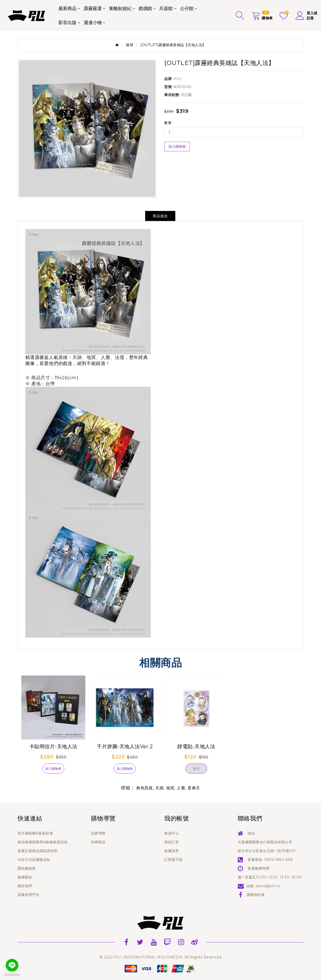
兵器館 (166, 9)
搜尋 (130, 45)
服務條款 (25, 877)
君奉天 (194, 788)
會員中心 (172, 833)
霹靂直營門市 (28, 895)
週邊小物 (93, 23)
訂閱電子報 (173, 860)
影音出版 (67, 23)
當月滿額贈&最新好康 (35, 833)
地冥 (170, 788)
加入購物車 (177, 146)
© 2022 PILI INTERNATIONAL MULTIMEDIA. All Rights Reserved (160, 957)
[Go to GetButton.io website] (12, 975)
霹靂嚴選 (93, 9)
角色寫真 (144, 788)
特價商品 (98, 842)
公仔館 (187, 9)
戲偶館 (145, 9)
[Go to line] (12, 965)
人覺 (181, 788)
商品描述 (160, 216)
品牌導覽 (98, 833)
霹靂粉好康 (256, 895)
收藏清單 (172, 851)
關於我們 (25, 886)
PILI (178, 79)
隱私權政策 (27, 868)
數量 (168, 123)
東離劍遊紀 (120, 9)
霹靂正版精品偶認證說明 (38, 851)
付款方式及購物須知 (34, 860)
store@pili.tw (268, 886)
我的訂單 (172, 842)
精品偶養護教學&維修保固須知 (43, 842)
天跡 (159, 788)
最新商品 (67, 9)
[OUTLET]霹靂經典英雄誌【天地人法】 (173, 45)
